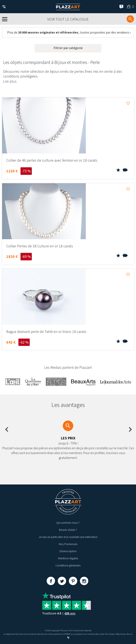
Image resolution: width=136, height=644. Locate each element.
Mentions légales (68, 558)
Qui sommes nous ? (68, 523)
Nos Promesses (68, 544)
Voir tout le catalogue (68, 19)
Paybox (112, 634)
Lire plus (10, 81)
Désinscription (68, 551)
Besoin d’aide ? (68, 530)
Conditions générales (68, 565)
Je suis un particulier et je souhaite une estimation (68, 537)
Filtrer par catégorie (68, 48)
